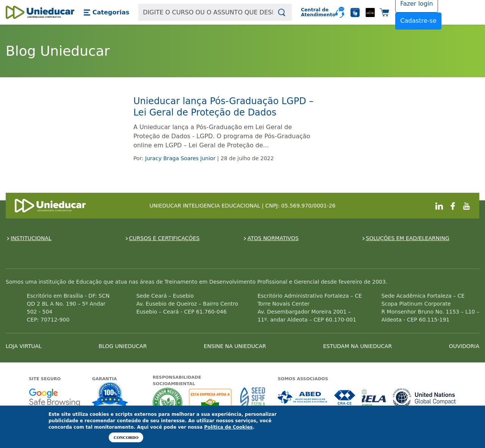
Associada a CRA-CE (345, 397)
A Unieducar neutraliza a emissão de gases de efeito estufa (168, 402)
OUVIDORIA (464, 346)
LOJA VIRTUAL (24, 346)
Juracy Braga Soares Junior (180, 158)
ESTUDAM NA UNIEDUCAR (357, 346)
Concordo (126, 437)
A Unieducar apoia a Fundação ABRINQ (211, 402)
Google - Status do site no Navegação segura (54, 397)
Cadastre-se (418, 21)
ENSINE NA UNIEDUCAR (235, 346)
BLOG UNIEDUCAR (123, 346)
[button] (106, 12)
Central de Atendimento (315, 12)
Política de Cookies (228, 427)
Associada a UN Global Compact (425, 397)
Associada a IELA (374, 397)
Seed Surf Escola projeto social (253, 402)
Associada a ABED (303, 397)
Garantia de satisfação (110, 396)
